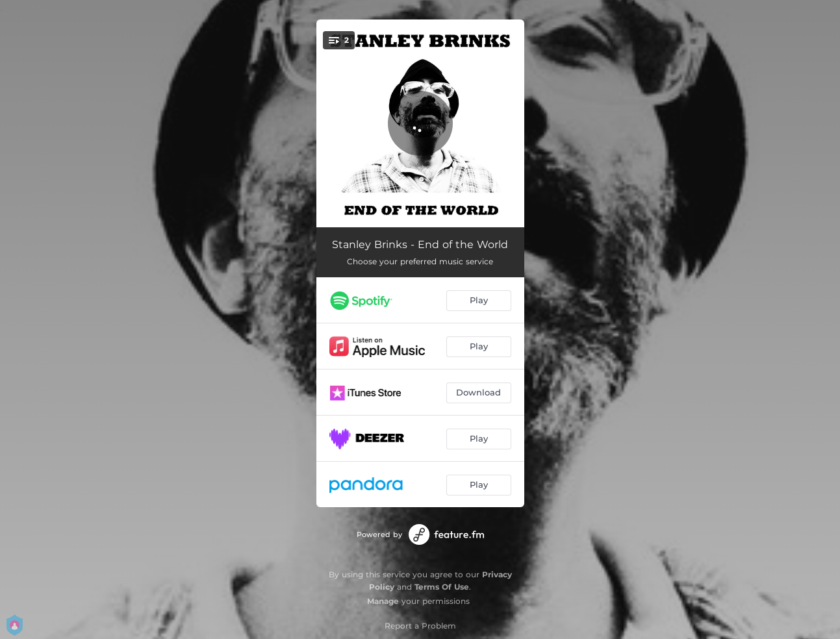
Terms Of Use (442, 587)
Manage (383, 601)
